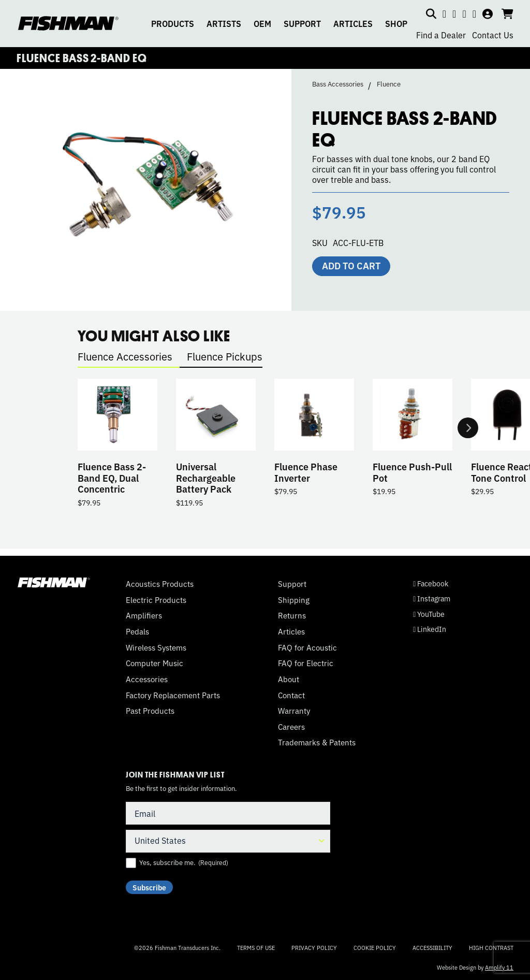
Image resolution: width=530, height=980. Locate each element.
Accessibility (432, 947)
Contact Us (493, 35)
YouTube (429, 614)
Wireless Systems (156, 647)
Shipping (294, 600)
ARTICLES (353, 23)
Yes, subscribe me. (184, 862)
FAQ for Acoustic (307, 647)
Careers (291, 727)
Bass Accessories (338, 84)
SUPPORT (302, 23)
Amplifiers (144, 616)
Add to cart (351, 265)
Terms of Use (256, 947)
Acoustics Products (160, 584)
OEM (262, 23)
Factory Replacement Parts (173, 695)
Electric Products (156, 600)
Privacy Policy (314, 947)
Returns (292, 616)
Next (468, 431)
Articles (291, 631)
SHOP (396, 23)
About (289, 679)
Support (292, 584)
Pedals (137, 631)
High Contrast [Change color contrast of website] (491, 948)
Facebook (431, 584)
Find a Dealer (441, 35)
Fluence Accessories (125, 356)
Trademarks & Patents (317, 743)
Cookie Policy (375, 947)
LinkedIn (430, 629)
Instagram (432, 599)
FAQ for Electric (306, 664)
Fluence (389, 84)
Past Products (150, 711)
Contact (291, 695)
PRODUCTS (173, 23)
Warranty (294, 711)
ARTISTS (224, 23)
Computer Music (154, 664)
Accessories (147, 679)
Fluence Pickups (225, 356)
